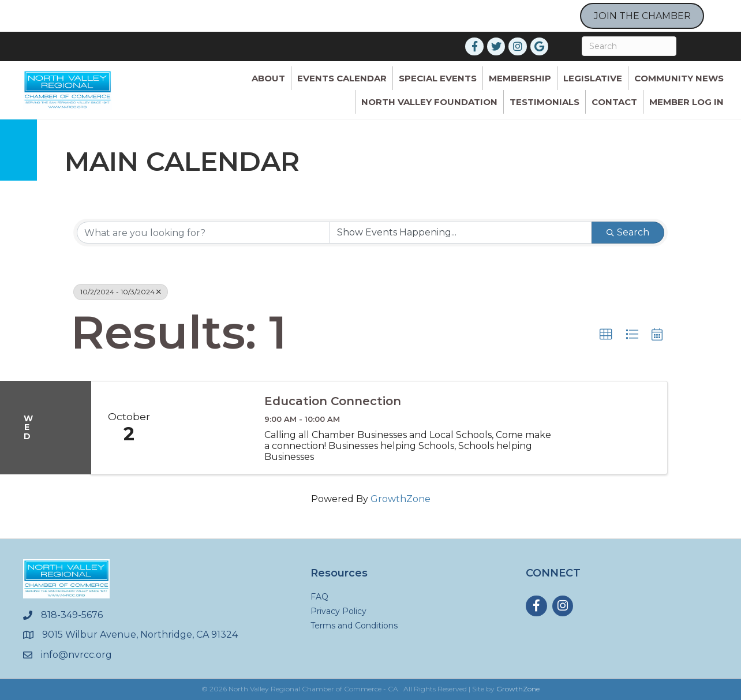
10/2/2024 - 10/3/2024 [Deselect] (121, 292)
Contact (614, 102)
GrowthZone (401, 499)
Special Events (438, 78)
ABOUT (268, 78)
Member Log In (686, 102)
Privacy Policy (338, 611)
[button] (606, 335)
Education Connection (333, 401)
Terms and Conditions (354, 626)
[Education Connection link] (209, 428)
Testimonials (544, 102)
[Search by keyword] (203, 233)
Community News (679, 78)
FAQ (319, 597)
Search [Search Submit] (628, 232)
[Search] (629, 46)
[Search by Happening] (461, 233)
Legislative (593, 78)
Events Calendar (342, 78)
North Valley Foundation (429, 102)
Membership (520, 78)
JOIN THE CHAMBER (642, 16)
